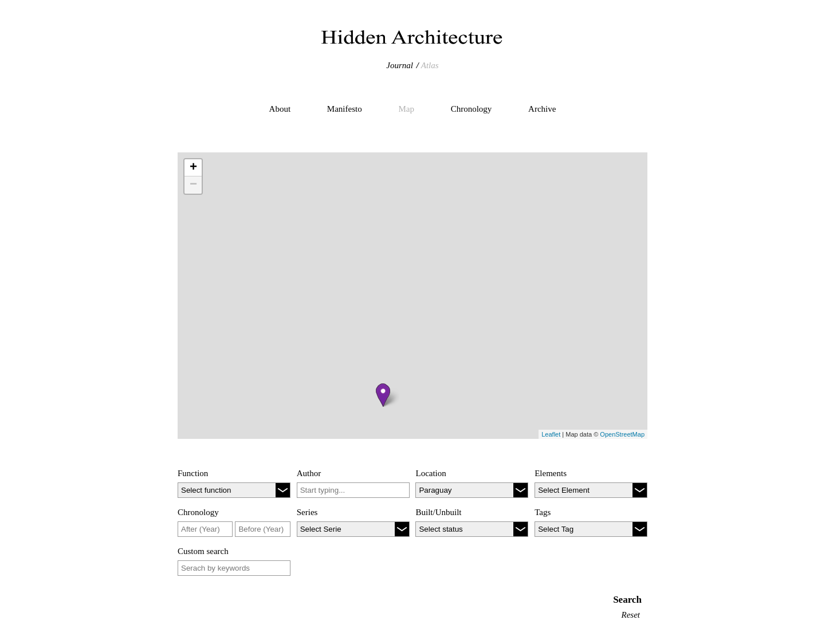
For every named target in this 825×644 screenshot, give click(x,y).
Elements (551, 473)
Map (406, 109)
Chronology (472, 109)
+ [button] (193, 168)
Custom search (203, 551)
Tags (543, 512)
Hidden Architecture (412, 37)
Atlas (430, 65)
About (280, 109)
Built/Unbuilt (438, 512)
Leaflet (551, 434)
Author (309, 473)
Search (627, 600)
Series (307, 512)
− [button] (193, 185)
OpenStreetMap (622, 434)
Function (193, 473)
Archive (542, 109)
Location (431, 473)
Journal (400, 65)
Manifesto (345, 109)
